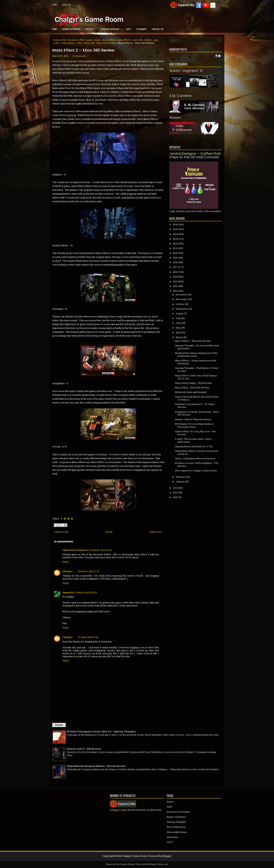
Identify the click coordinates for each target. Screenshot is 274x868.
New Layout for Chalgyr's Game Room (196, 471)
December (181, 294)
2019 (175, 258)
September (182, 309)
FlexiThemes (121, 864)
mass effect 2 (124, 40)
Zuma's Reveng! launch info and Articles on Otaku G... (197, 398)
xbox (80, 43)
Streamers (141, 29)
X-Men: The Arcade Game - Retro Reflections (193, 440)
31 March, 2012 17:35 (88, 571)
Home (55, 5)
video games (68, 43)
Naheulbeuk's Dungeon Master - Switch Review (96, 766)
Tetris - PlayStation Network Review (195, 458)
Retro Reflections (176, 827)
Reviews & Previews (71, 29)
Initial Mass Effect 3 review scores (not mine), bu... (196, 452)
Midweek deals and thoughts (191, 392)
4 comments (79, 56)
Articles (92, 28)
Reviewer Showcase (112, 28)
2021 (175, 248)
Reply (66, 562)
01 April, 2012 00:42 (88, 637)
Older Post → (157, 532)
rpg (156, 40)
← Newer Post (60, 532)
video (56, 43)
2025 (175, 229)
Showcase (172, 837)
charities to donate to (75, 550)
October (180, 304)
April (178, 332)
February (181, 477)
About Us (68, 4)
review (148, 40)
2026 (175, 224)
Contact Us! (158, 29)
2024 (175, 234)
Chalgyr (67, 571)
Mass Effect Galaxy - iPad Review (193, 383)
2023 (175, 239)
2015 (175, 277)
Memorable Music (177, 832)
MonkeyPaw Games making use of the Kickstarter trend (196, 354)
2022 (175, 243)
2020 (175, 253)
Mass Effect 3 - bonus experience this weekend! (196, 362)
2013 (175, 286)
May (178, 328)
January (180, 482)
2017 (175, 267)
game (90, 40)
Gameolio (68, 592)
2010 (175, 493)
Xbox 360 (89, 43)
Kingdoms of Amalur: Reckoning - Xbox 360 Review (197, 413)
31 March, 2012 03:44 (101, 550)
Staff (169, 807)
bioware (73, 40)
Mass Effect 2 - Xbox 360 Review (83, 50)
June (178, 323)
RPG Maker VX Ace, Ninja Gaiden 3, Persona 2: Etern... (194, 425)
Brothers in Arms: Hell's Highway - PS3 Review (197, 464)
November (182, 299)
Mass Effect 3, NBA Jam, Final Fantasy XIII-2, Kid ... (196, 377)
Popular (59, 725)
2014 (175, 281)
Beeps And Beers (176, 817)
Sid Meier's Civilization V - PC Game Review (195, 406)
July (178, 318)
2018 (175, 262)
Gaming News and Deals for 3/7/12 (194, 446)
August (179, 313)
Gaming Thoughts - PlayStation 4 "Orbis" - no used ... (198, 369)
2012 (175, 291)
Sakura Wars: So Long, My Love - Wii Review (195, 433)
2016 (175, 272)
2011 (175, 488)
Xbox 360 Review (106, 43)
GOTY (129, 29)
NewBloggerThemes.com (157, 864)
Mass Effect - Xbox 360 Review (192, 388)
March (179, 337)
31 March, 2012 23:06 (86, 592)
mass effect (109, 40)
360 (64, 40)
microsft (138, 40)
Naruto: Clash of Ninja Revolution (193, 419)
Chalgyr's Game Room (135, 856)
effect (82, 40)
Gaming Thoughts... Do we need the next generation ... (197, 347)
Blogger (167, 856)
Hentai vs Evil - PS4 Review (84, 749)
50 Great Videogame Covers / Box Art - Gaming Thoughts (101, 731)
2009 (176, 497)
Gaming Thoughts (176, 822)
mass (98, 40)
